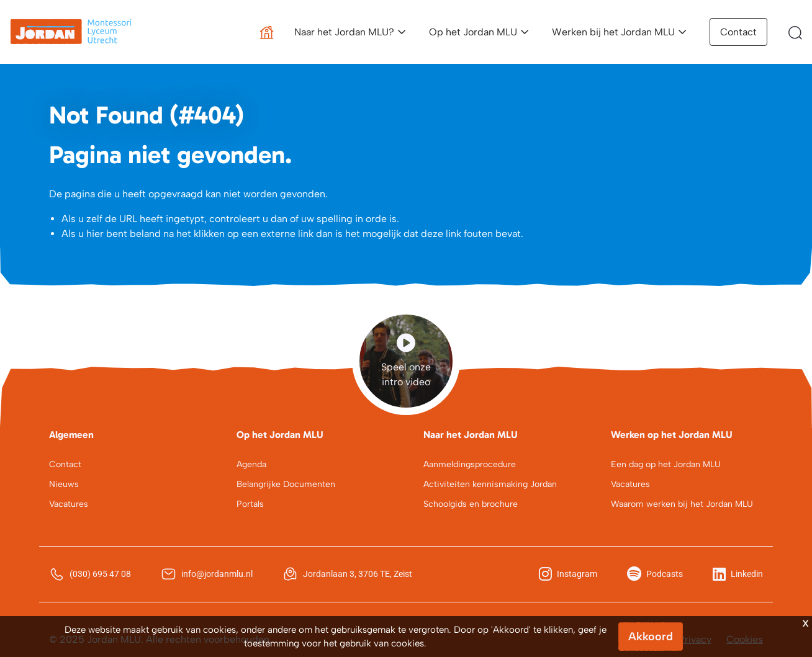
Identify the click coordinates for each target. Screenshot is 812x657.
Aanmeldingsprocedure (470, 464)
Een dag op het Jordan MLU (666, 464)
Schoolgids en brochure (471, 504)
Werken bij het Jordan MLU (613, 32)
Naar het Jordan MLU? (344, 32)
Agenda (251, 464)
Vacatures (69, 504)
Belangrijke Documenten (286, 484)
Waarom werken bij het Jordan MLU (682, 504)
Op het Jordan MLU (473, 32)
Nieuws (64, 484)
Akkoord (651, 637)
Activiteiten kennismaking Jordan (490, 484)
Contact (738, 32)
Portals (250, 504)
